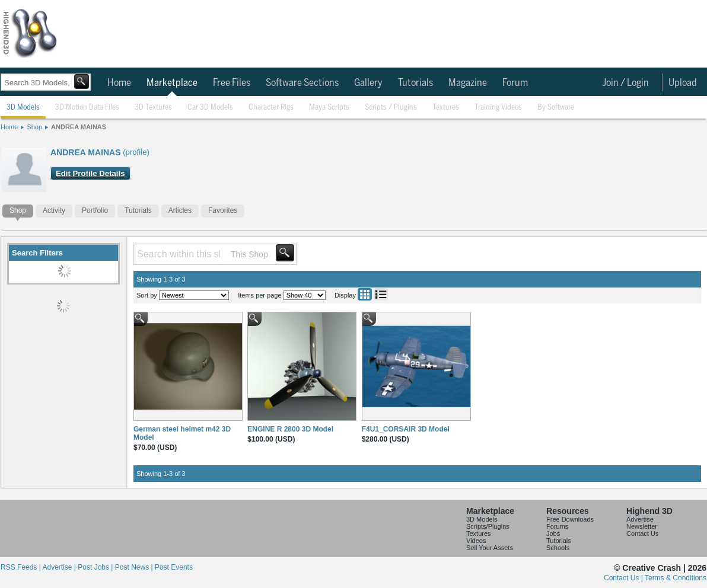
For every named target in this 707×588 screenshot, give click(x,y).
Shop (34, 127)
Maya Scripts (329, 108)
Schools (558, 548)
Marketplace (172, 83)
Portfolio (95, 210)
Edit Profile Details (90, 173)
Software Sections (302, 83)
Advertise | (60, 567)
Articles (180, 210)
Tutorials (415, 83)
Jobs (553, 533)
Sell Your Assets (490, 548)
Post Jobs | (96, 567)
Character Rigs (271, 108)
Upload (683, 83)
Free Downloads (570, 519)
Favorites (223, 210)
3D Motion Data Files (87, 108)
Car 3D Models (210, 108)
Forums (557, 526)
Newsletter (642, 526)
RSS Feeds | (21, 567)
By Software (556, 108)
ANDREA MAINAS (79, 127)
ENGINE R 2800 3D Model (290, 429)
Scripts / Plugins (391, 108)
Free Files (232, 83)
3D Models (23, 108)
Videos (476, 541)
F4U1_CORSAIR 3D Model (406, 429)
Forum (515, 83)
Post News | (135, 567)
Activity (54, 210)
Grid (365, 294)
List (381, 294)
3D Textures (153, 108)
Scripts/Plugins (488, 526)
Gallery (368, 83)
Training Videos (498, 108)
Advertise (640, 519)
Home (119, 83)
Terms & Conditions (676, 578)
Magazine (468, 83)
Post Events (174, 567)
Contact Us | (624, 578)
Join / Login (625, 83)
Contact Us (642, 533)
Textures (446, 108)
